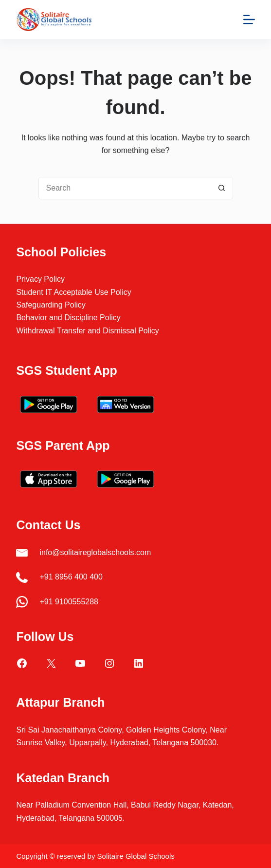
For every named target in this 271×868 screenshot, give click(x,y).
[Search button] (222, 188)
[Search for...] (125, 188)
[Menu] (249, 19)
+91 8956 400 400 (71, 577)
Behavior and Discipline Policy (68, 318)
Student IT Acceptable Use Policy (73, 292)
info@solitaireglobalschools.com (95, 552)
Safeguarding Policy (51, 305)
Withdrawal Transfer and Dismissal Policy (87, 331)
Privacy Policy (40, 279)
